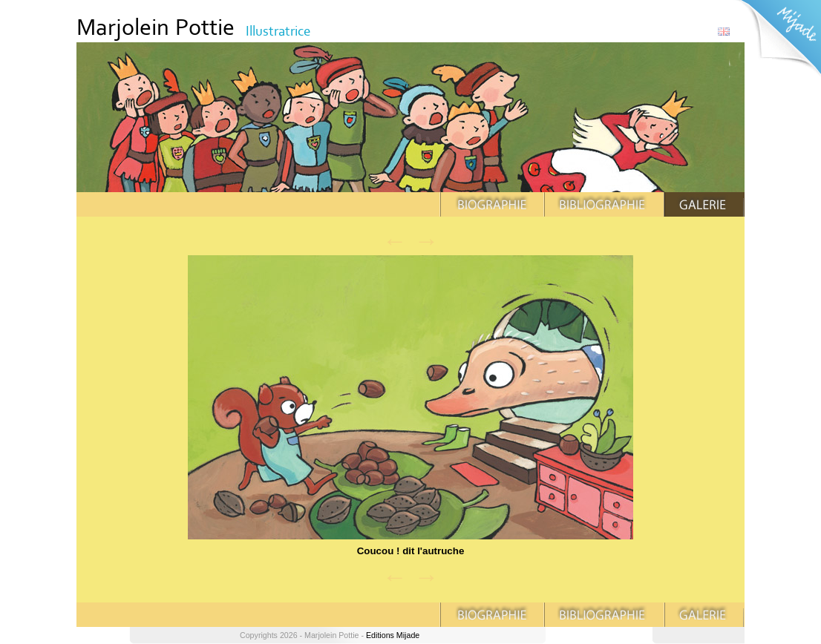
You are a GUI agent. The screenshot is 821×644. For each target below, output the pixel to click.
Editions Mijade (393, 635)
